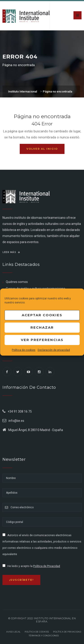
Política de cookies (24, 350)
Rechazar (42, 327)
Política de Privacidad (47, 566)
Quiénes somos (17, 282)
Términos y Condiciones (44, 636)
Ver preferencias (42, 340)
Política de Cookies (37, 632)
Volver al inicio (42, 149)
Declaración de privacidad (54, 350)
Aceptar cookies (42, 315)
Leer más (11, 252)
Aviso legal (13, 632)
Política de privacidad (67, 632)
